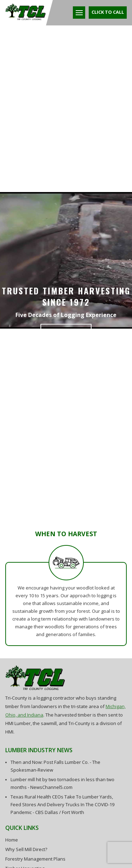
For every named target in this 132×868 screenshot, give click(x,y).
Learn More (66, 332)
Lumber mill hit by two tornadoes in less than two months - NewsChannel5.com (62, 783)
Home (12, 840)
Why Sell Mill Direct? (26, 849)
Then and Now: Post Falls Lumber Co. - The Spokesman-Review (55, 766)
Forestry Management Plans (35, 859)
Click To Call (108, 12)
